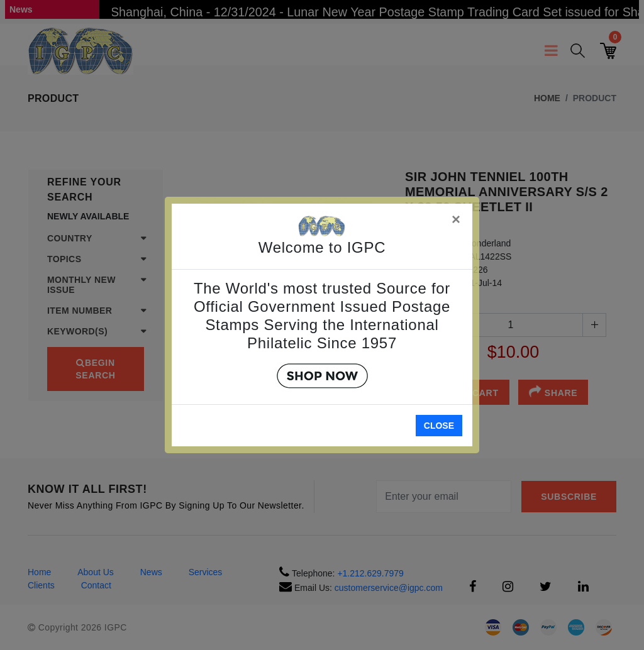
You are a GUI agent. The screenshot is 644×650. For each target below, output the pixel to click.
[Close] (457, 217)
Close (439, 426)
